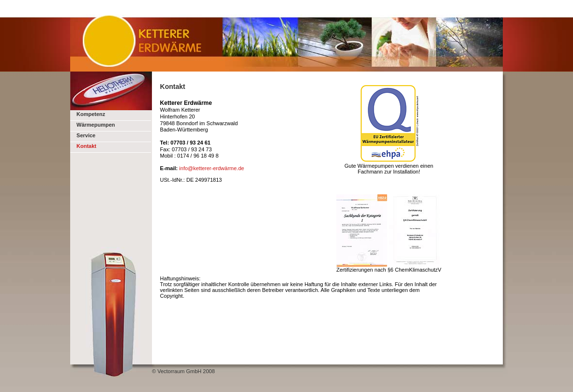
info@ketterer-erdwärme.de (211, 168)
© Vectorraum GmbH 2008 (183, 371)
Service (85, 135)
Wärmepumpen (95, 125)
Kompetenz (91, 114)
